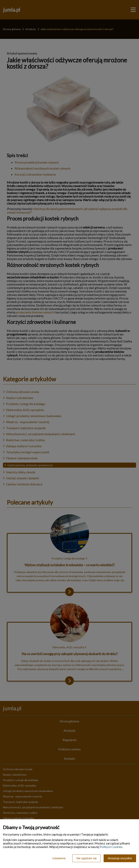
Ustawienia (59, 858)
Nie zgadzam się (87, 858)
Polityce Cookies (111, 847)
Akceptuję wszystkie (120, 858)
